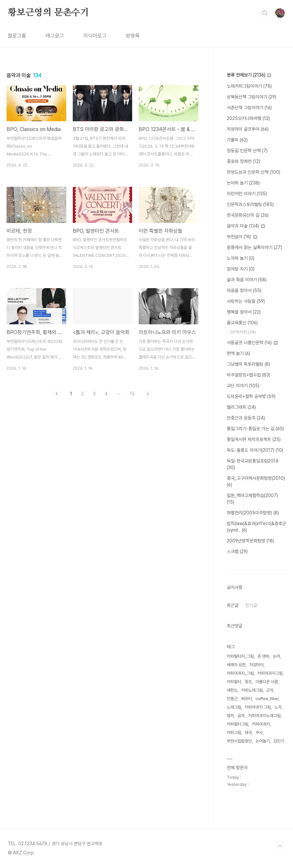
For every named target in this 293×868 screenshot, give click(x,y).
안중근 (232, 699)
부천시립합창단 (239, 741)
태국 (248, 733)
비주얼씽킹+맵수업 (248, 375)
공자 (241, 716)
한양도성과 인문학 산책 (254, 172)
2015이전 (243, 332)
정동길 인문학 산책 (247, 151)
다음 (148, 394)
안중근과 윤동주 (246, 418)
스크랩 (237, 552)
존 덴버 (263, 656)
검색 (265, 13)
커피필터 (234, 682)
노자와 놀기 (241, 258)
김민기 (279, 741)
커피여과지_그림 (240, 673)
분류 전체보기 (249, 75)
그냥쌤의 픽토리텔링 (248, 364)
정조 (248, 682)
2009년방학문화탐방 (250, 541)
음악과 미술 (246, 226)
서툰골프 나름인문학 (252, 343)
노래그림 (234, 707)
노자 (278, 707)
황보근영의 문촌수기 (48, 13)
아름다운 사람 (267, 682)
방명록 (133, 36)
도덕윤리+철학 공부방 (251, 396)
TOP (280, 846)
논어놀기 (263, 741)
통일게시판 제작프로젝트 (254, 439)
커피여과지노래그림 (264, 716)
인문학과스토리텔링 (250, 204)
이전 (57, 394)
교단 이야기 (243, 386)
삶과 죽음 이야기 (247, 280)
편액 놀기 (239, 353)
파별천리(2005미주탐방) (253, 513)
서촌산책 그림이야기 (249, 108)
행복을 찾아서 (244, 312)
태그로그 (55, 36)
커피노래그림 (252, 690)
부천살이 (242, 237)
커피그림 (234, 733)
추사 (259, 733)
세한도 (232, 690)
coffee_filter (267, 699)
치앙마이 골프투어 (248, 129)
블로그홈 (17, 36)
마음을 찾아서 (244, 290)
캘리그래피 (241, 407)
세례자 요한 (236, 665)
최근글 (233, 605)
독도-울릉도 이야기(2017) (255, 450)
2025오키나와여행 (248, 118)
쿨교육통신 (242, 323)
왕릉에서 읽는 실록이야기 (254, 247)
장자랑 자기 (241, 269)
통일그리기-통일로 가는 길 (255, 429)
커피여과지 (261, 724)
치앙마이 (256, 665)
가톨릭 (237, 140)
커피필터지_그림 (240, 656)
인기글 (251, 605)
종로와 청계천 (243, 161)
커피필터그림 (238, 724)
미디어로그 (95, 36)
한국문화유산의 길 (248, 215)
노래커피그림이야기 (249, 86)
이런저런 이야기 (247, 194)
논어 (276, 656)
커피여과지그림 (270, 673)
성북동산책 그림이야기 (252, 97)
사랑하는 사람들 (246, 301)
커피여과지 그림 (258, 707)
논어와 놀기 (243, 183)
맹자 (230, 716)
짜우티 (247, 699)
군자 (270, 690)
